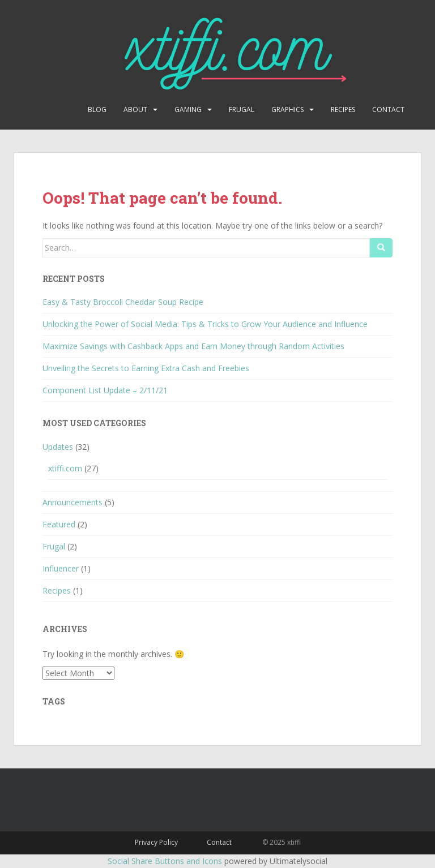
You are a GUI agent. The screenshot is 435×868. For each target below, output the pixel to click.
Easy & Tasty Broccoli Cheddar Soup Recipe (123, 302)
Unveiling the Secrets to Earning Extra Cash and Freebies (146, 368)
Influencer (61, 568)
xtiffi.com (65, 468)
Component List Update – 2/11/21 (105, 390)
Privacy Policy (156, 842)
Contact (388, 109)
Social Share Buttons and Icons (165, 861)
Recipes (343, 109)
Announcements (72, 502)
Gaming (188, 109)
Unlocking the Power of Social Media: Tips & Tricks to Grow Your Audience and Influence (205, 324)
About (135, 109)
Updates (58, 447)
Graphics (287, 109)
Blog (97, 109)
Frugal (242, 109)
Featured (59, 524)
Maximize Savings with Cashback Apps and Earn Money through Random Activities (193, 346)
